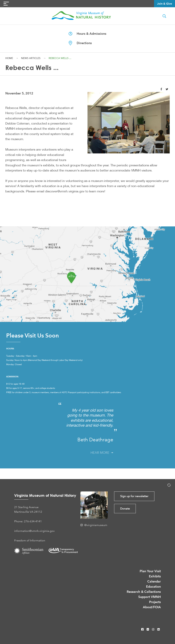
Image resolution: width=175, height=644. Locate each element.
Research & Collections (144, 592)
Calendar (154, 581)
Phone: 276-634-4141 (28, 521)
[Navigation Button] (6, 4)
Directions (80, 43)
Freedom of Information (30, 540)
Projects (155, 602)
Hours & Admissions (87, 34)
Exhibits (155, 576)
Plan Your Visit (150, 571)
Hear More (102, 453)
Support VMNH (150, 597)
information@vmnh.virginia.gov (34, 531)
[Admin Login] (165, 486)
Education (153, 587)
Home (9, 58)
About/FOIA (152, 607)
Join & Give (165, 4)
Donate (125, 509)
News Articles (31, 58)
